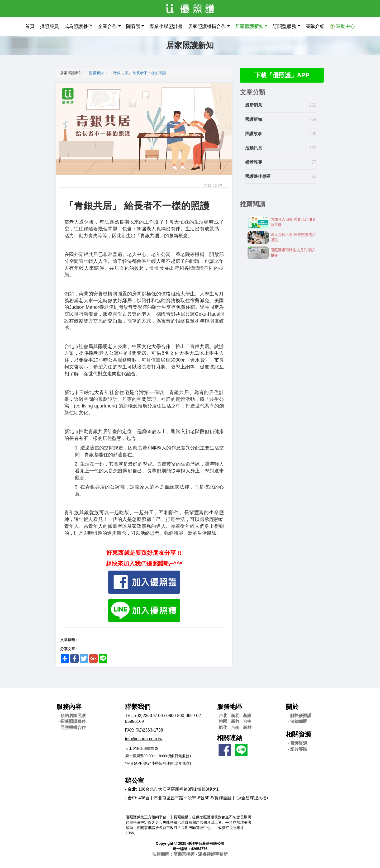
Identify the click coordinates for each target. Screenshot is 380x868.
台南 (235, 727)
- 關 (300, 716)
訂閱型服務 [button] (284, 26)
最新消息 (254, 106)
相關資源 (298, 734)
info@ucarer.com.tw (144, 739)
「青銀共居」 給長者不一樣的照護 (138, 73)
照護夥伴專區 (258, 177)
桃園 (223, 721)
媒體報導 (254, 162)
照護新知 (96, 73)
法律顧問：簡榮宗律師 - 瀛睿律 (190, 854)
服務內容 (69, 707)
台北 (223, 716)
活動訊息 (254, 148)
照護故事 (254, 134)
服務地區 (230, 707)
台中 (247, 721)
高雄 (247, 727)
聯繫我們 (138, 707)
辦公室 (135, 781)
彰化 (223, 727)
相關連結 (230, 738)
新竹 (235, 721)
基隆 (247, 716)
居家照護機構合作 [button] (207, 26)
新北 (235, 716)
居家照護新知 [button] (249, 26)
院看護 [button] (133, 26)
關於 (292, 707)
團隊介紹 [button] (315, 26)
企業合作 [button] (107, 26)
